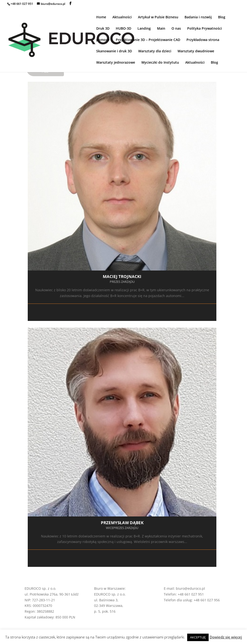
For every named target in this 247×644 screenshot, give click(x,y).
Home (101, 17)
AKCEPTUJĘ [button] (198, 637)
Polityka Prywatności (205, 29)
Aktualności (122, 17)
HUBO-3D (123, 29)
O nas (176, 29)
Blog (222, 17)
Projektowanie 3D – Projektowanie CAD (148, 40)
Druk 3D (103, 29)
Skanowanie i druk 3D (114, 51)
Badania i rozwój (198, 17)
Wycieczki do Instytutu (160, 63)
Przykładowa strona (203, 40)
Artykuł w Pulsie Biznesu (158, 17)
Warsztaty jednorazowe (116, 63)
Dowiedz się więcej (226, 637)
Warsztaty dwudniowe (196, 51)
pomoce (103, 40)
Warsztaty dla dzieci (155, 51)
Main (161, 29)
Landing (144, 29)
